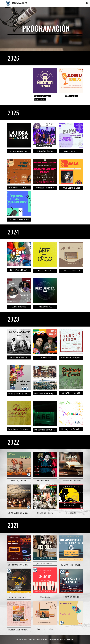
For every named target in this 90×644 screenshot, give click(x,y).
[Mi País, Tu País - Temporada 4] (71, 271)
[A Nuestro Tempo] (45, 151)
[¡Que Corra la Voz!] (71, 188)
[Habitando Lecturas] (71, 481)
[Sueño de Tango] (45, 513)
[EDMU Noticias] (71, 151)
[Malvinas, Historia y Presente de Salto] (45, 393)
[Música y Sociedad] (19, 358)
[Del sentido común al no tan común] (45, 430)
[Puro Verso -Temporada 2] (71, 358)
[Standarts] (71, 513)
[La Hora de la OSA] (19, 270)
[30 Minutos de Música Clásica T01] (71, 565)
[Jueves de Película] (45, 564)
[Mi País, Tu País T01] (19, 597)
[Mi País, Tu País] (19, 481)
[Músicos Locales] (45, 629)
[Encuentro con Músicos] (19, 565)
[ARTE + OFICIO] (45, 271)
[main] (45, 29)
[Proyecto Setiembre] (45, 188)
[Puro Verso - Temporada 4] (19, 187)
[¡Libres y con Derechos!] (71, 429)
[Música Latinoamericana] (19, 630)
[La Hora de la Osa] (19, 151)
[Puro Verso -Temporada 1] (19, 429)
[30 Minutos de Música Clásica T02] (19, 513)
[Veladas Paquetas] (45, 481)
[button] (3, 3)
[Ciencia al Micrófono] (19, 220)
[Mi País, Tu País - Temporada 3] (19, 394)
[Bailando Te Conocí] (71, 393)
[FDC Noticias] (45, 358)
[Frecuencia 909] (45, 307)
